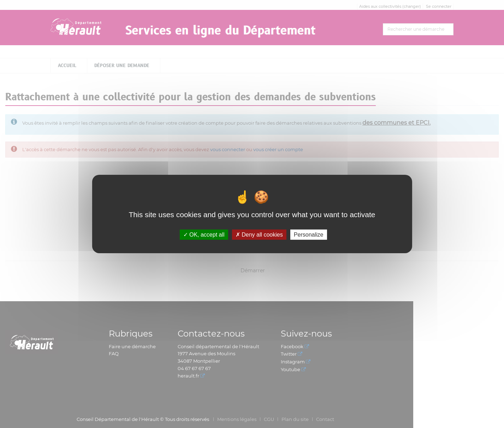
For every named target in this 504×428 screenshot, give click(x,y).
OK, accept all (204, 235)
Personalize (309, 235)
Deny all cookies (259, 235)
